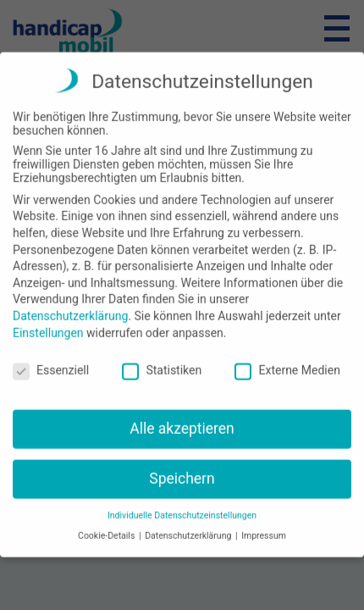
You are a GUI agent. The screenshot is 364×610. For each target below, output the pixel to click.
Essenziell (51, 358)
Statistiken (162, 358)
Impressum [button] (264, 524)
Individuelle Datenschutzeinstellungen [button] (182, 503)
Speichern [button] (182, 466)
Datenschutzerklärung (70, 303)
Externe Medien (287, 358)
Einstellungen (48, 320)
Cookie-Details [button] (108, 524)
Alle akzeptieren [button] (182, 417)
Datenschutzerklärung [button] (189, 524)
